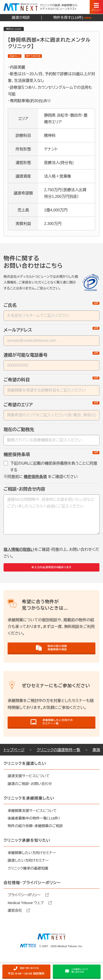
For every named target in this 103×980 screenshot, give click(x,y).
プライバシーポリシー (28, 917)
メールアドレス (51, 333)
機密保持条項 (51, 457)
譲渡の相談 (21, 17)
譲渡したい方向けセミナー (28, 882)
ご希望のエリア (51, 408)
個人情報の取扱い (19, 552)
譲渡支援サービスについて (29, 798)
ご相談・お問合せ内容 (24, 492)
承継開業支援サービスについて (32, 832)
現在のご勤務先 (19, 432)
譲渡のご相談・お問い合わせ (30, 805)
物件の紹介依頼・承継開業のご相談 (35, 848)
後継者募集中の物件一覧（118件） (34, 840)
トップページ (14, 771)
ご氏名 (51, 308)
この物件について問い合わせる (77, 970)
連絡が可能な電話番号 (51, 358)
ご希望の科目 (51, 383)
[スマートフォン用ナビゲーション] (96, 7)
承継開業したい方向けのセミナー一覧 (51, 740)
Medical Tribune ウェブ (30, 924)
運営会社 (19, 932)
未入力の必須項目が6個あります (51, 573)
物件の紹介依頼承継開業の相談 (52, 659)
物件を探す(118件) (72, 18)
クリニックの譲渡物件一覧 (58, 771)
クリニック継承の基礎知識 (28, 890)
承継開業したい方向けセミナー (32, 874)
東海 (96, 771)
